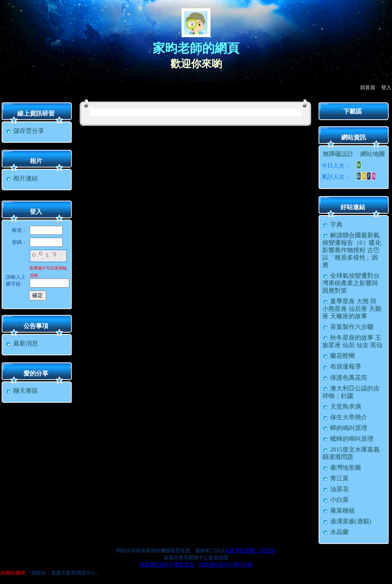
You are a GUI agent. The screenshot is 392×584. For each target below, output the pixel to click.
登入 (386, 87)
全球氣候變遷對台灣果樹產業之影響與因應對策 (351, 283)
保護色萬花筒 (345, 378)
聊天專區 (22, 391)
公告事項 (36, 326)
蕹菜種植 (339, 511)
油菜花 (335, 489)
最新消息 (22, 343)
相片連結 (22, 178)
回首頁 (368, 87)
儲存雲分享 (25, 131)
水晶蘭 (335, 532)
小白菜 (335, 500)
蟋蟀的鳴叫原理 (348, 439)
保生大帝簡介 (345, 417)
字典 (332, 225)
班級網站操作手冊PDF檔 (226, 565)
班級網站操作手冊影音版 (167, 565)
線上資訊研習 (36, 113)
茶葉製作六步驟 (348, 327)
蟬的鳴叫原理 (345, 428)
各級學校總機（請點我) (250, 551)
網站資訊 (354, 137)
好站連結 (353, 207)
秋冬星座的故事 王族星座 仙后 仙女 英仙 (352, 341)
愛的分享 (36, 374)
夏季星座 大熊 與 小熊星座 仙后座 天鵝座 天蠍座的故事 (352, 309)
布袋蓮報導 (342, 366)
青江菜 (335, 478)
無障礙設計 (338, 154)
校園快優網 (13, 573)
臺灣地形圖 (342, 468)
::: (2, 96)
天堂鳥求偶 (342, 407)
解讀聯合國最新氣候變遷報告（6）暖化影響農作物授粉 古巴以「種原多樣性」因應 (352, 250)
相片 (36, 161)
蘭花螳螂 (339, 356)
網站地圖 (373, 154)
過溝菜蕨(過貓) (347, 521)
